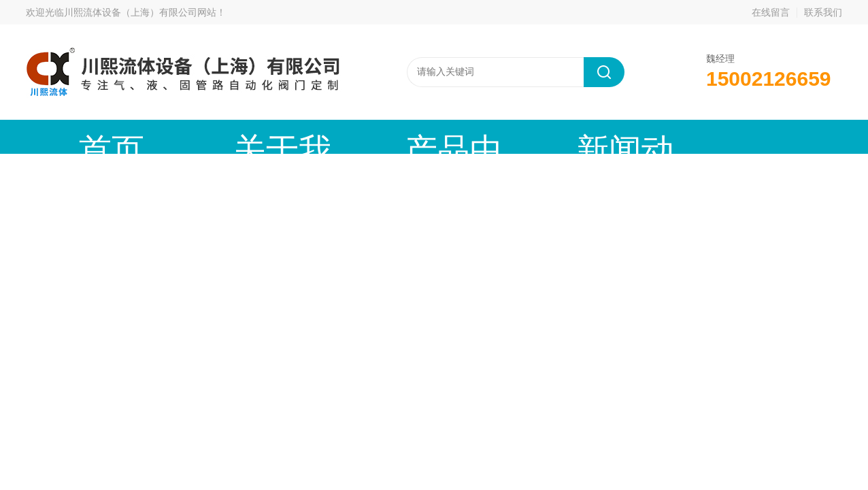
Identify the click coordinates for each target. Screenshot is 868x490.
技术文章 (546, 136)
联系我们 (823, 12)
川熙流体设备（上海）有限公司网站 (140, 12)
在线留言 (771, 12)
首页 (84, 136)
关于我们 (199, 136)
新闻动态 (431, 136)
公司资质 (662, 136)
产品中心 (315, 136)
